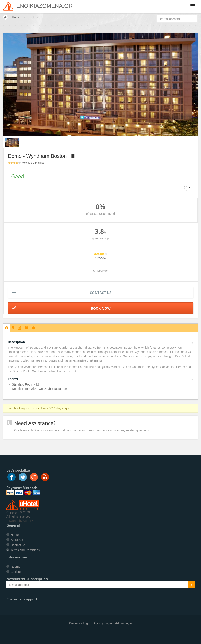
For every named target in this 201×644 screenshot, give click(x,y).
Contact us (101, 293)
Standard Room (22, 384)
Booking (16, 572)
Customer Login (80, 623)
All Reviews (100, 271)
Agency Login (103, 623)
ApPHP (28, 521)
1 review (100, 258)
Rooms (100, 379)
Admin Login (124, 623)
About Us (17, 540)
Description (100, 342)
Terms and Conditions (25, 550)
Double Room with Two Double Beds (36, 389)
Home (16, 17)
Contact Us (18, 545)
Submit (189, 585)
